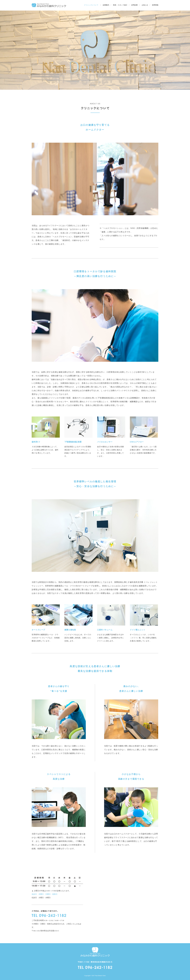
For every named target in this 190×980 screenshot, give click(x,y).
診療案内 (106, 5)
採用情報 (155, 5)
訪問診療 (134, 5)
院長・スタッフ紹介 (120, 5)
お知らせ (145, 5)
